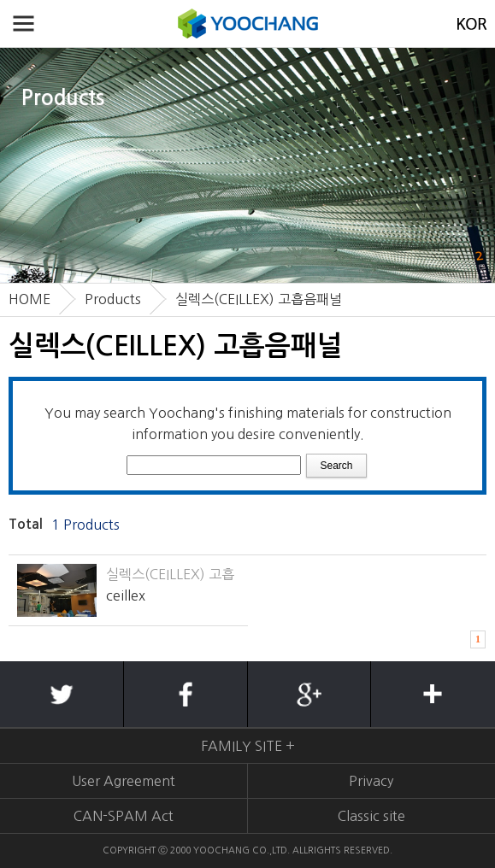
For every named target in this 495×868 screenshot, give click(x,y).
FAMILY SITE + (248, 746)
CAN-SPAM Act (124, 816)
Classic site (371, 816)
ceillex (126, 595)
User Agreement (124, 781)
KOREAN (471, 23)
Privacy (371, 781)
